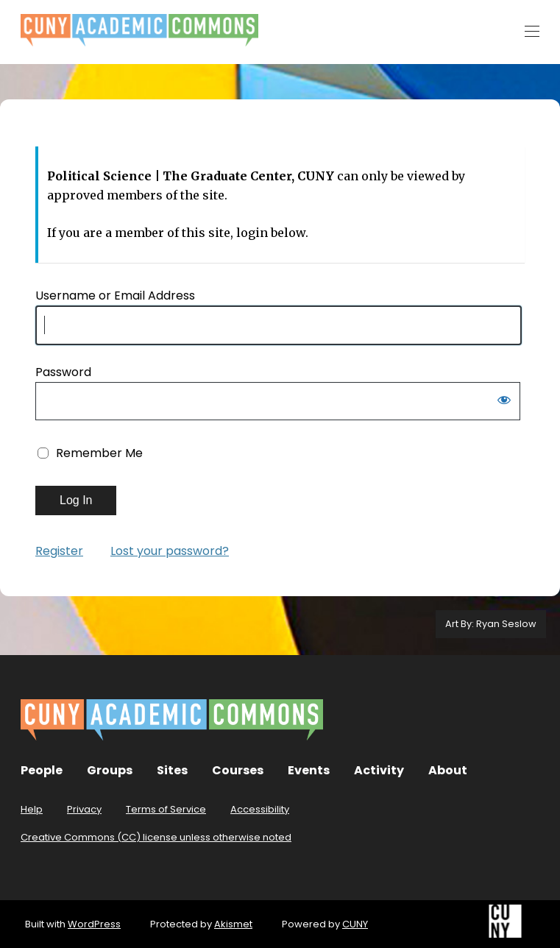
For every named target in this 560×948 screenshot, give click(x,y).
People (42, 770)
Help (32, 809)
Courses (238, 770)
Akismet (233, 924)
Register (59, 551)
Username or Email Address (115, 296)
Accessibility (260, 809)
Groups (110, 770)
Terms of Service (166, 809)
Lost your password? (170, 551)
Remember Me (99, 453)
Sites (172, 770)
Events (309, 770)
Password (63, 372)
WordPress (94, 924)
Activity (379, 770)
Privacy (84, 809)
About (448, 770)
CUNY (355, 924)
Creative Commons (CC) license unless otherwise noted (156, 837)
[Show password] (504, 403)
